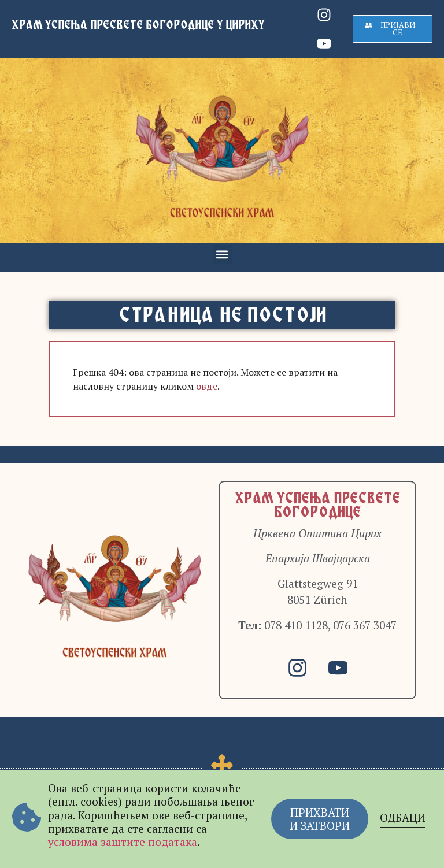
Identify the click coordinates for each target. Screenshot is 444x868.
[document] (222, 434)
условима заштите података (123, 842)
